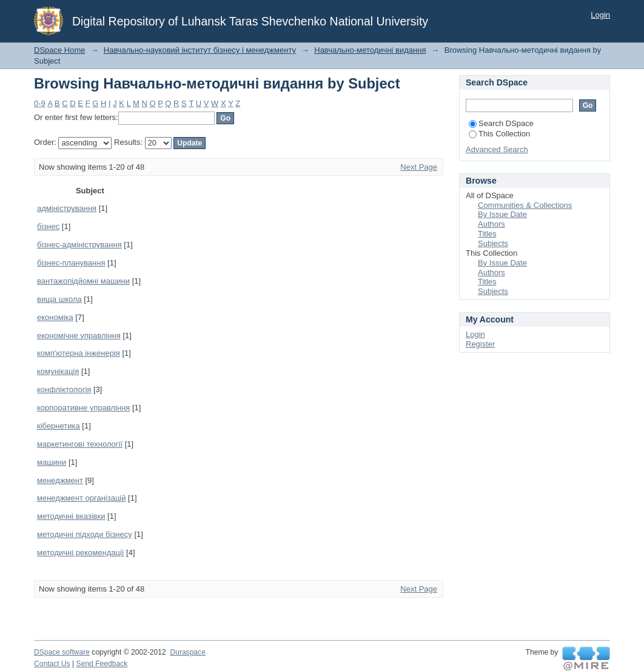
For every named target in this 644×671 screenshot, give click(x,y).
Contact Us (52, 664)
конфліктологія (64, 389)
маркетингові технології (80, 444)
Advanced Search (497, 149)
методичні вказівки (71, 516)
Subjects (493, 243)
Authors (491, 224)
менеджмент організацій (82, 498)
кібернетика (59, 426)
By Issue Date (502, 214)
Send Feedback (102, 664)
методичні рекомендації (80, 552)
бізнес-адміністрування (79, 245)
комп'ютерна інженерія (79, 353)
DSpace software (62, 652)
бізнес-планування (71, 263)
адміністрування (67, 208)
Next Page (419, 167)
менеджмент (60, 480)
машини (52, 462)
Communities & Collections (525, 205)
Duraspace (187, 652)
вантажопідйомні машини (83, 281)
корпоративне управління (83, 408)
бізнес (48, 226)
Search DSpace (501, 123)
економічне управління (79, 335)
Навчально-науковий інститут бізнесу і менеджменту (200, 50)
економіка (55, 317)
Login (600, 15)
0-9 (40, 103)
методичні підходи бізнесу (85, 534)
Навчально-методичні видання (370, 50)
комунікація (58, 371)
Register (480, 344)
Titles (487, 234)
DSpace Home (60, 50)
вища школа (59, 299)
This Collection (499, 134)
